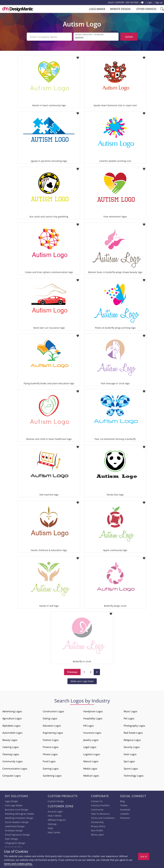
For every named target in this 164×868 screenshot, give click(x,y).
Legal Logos (90, 746)
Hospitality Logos (93, 718)
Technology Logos (134, 775)
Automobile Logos (12, 732)
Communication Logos (15, 768)
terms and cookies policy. (18, 864)
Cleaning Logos (11, 754)
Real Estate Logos (133, 732)
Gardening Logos (52, 775)
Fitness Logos (50, 754)
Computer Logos (12, 775)
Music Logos (130, 711)
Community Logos (12, 761)
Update (129, 37)
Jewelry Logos (91, 739)
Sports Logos (131, 768)
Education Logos (52, 725)
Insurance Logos (92, 732)
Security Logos (132, 746)
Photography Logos (134, 725)
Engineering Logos (53, 732)
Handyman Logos (93, 711)
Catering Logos (11, 746)
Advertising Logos (12, 711)
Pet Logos (129, 718)
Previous (72, 671)
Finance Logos (51, 746)
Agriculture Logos (12, 718)
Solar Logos (130, 754)
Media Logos (90, 768)
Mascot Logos (91, 761)
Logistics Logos (92, 754)
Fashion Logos (51, 739)
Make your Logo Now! (82, 681)
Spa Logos (129, 761)
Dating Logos (50, 718)
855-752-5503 (132, 2)
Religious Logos (132, 739)
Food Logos (49, 761)
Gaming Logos (51, 768)
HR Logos (88, 725)
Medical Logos (91, 775)
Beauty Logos (10, 739)
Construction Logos (53, 711)
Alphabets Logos (11, 725)
